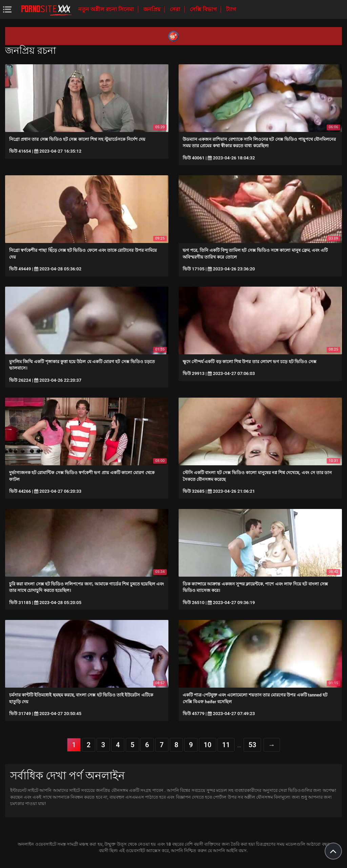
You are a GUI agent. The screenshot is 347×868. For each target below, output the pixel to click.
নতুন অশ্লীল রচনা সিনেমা (107, 9)
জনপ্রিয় (152, 9)
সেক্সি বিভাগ (204, 9)
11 (226, 745)
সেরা (176, 9)
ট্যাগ (231, 9)
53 (252, 745)
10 (208, 745)
